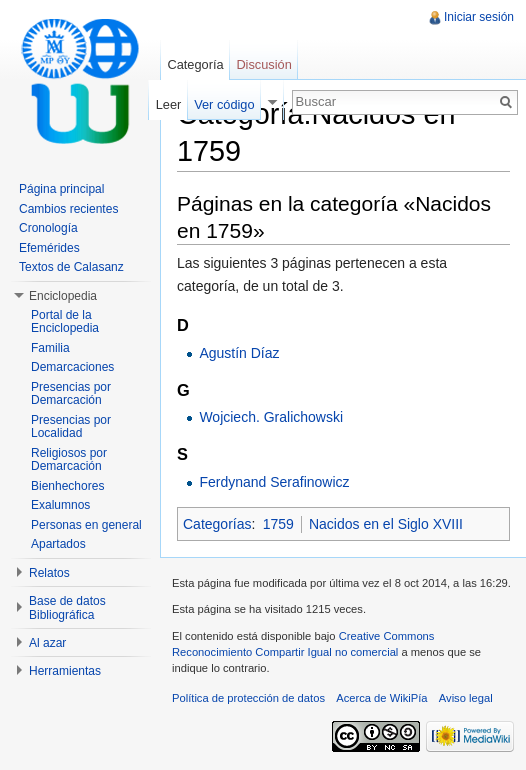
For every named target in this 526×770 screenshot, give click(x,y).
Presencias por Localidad (71, 427)
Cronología (48, 228)
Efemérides (49, 248)
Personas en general (86, 525)
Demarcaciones (72, 367)
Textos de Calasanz (71, 267)
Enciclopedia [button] (63, 296)
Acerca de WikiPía (381, 698)
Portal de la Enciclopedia (65, 322)
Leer (169, 104)
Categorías (217, 524)
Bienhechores (67, 486)
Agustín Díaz (239, 353)
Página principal (61, 189)
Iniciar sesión (479, 17)
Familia (50, 348)
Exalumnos (60, 505)
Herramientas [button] (65, 671)
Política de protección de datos (248, 698)
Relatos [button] (49, 573)
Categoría (195, 64)
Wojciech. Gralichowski (271, 417)
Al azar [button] (47, 643)
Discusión (263, 64)
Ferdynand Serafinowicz (274, 482)
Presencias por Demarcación (71, 394)
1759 (278, 524)
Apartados (58, 544)
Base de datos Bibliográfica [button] (67, 608)
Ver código (224, 104)
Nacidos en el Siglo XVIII (386, 524)
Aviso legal (466, 698)
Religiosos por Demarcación (69, 460)
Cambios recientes (68, 209)
